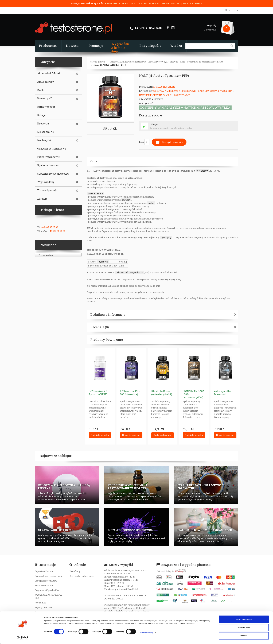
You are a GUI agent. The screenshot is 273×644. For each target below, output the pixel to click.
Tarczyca (114, 62)
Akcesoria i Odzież (49, 73)
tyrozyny (166, 237)
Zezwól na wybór (244, 628)
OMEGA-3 (142, 3)
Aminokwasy (46, 82)
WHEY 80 (154, 3)
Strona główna (98, 62)
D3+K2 (199, 3)
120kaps (154, 124)
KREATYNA (111, 3)
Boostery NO (45, 99)
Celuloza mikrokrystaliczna (130, 272)
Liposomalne (46, 132)
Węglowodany (46, 182)
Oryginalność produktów (47, 590)
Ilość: (144, 142)
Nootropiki (44, 140)
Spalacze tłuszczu (48, 165)
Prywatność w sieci (44, 571)
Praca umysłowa (156, 62)
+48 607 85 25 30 (49, 227)
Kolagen (42, 115)
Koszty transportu (44, 585)
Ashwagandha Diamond (223, 393)
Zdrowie (42, 199)
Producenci (48, 46)
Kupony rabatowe (43, 607)
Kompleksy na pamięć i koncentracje (205, 62)
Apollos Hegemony (164, 87)
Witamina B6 (95, 194)
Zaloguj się (210, 25)
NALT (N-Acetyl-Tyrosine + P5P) (110, 65)
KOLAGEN (188, 3)
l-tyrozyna (103, 262)
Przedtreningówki (49, 157)
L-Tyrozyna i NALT (176, 62)
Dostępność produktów (46, 581)
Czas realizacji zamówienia (49, 576)
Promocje (96, 46)
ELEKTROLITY (127, 3)
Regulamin (40, 603)
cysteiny (126, 200)
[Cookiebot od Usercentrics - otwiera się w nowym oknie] (23, 638)
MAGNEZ (176, 3)
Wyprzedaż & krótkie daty (120, 48)
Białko (41, 90)
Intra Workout (46, 107)
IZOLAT (165, 3)
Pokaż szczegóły (147, 633)
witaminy (202, 171)
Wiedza (176, 46)
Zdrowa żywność (47, 190)
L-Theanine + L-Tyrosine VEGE (98, 393)
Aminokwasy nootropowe (133, 62)
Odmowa (244, 636)
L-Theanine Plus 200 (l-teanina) (130, 393)
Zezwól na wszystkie (244, 620)
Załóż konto (210, 30)
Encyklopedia (150, 46)
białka (151, 203)
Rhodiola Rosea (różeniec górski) (162, 393)
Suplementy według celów (53, 174)
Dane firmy (75, 571)
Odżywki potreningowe (52, 149)
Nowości (73, 46)
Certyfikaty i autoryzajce (81, 576)
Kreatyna (43, 124)
